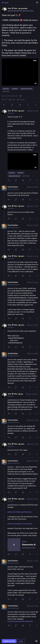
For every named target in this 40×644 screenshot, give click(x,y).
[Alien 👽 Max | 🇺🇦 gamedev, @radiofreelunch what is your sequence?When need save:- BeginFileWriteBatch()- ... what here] (20, 336)
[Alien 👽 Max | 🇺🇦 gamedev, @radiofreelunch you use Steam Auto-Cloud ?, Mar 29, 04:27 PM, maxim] (20, 213)
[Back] (17, 3)
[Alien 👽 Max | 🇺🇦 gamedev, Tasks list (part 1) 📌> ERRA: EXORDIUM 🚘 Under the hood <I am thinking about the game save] (20, 57)
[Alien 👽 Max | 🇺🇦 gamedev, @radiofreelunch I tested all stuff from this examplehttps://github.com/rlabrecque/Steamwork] (20, 527)
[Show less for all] (37, 3)
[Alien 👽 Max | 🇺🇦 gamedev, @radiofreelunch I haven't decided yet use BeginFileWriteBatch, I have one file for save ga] (20, 404)
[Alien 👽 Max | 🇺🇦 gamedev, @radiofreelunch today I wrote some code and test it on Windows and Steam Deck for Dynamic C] (20, 266)
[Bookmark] (28, 105)
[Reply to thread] (10, 180)
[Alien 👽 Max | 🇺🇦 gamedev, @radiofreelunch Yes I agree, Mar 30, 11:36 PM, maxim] (20, 449)
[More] (36, 105)
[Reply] (4, 105)
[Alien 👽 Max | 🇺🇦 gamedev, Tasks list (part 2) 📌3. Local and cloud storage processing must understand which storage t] (20, 146)
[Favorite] (20, 105)
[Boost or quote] (12, 105)
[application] (20, 72)
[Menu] (36, 641)
